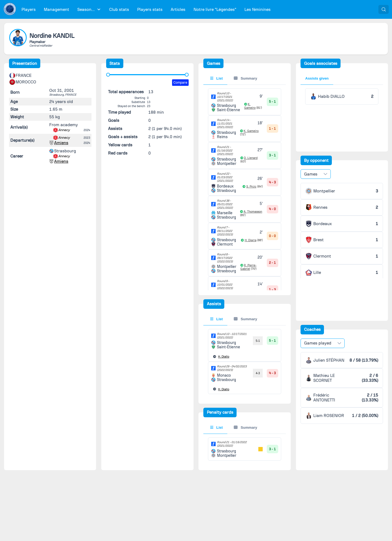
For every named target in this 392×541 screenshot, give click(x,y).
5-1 (258, 341)
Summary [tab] (245, 78)
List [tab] (217, 78)
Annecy (64, 130)
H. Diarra (251, 240)
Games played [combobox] (318, 343)
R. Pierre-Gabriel (249, 267)
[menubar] (146, 9)
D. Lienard (251, 158)
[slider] (108, 75)
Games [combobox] (311, 174)
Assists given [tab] (317, 78)
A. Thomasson (253, 212)
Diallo (224, 357)
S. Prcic (251, 187)
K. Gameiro (250, 106)
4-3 (258, 373)
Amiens (61, 143)
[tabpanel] (245, 263)
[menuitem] (29, 9)
